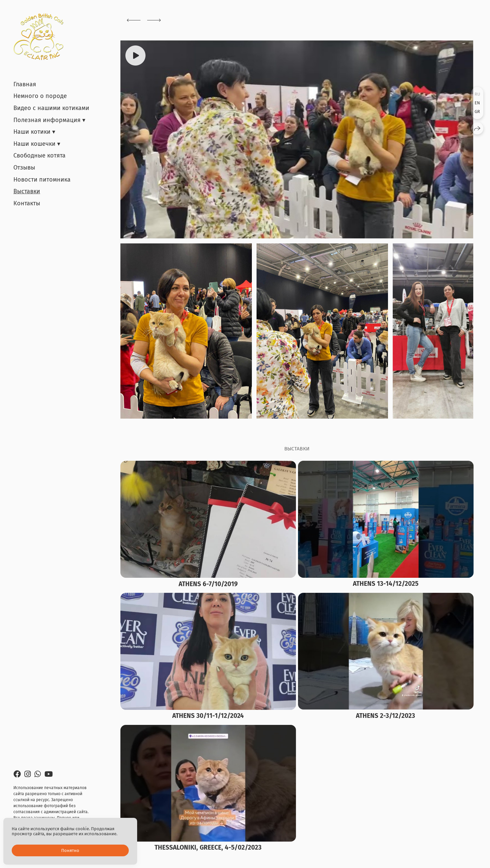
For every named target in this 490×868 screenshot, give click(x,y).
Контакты (27, 203)
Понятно (70, 850)
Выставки (27, 191)
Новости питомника (42, 180)
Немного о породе (40, 96)
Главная (25, 84)
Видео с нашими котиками (51, 108)
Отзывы (24, 168)
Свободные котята (39, 155)
